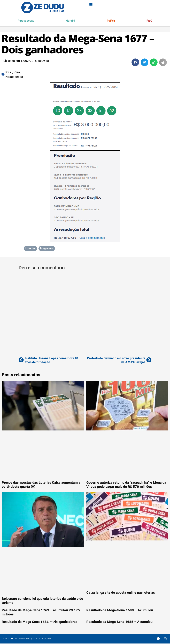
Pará (149, 21)
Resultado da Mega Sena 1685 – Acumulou (119, 622)
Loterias (30, 249)
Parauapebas (26, 21)
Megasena (47, 249)
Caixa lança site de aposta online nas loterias (121, 593)
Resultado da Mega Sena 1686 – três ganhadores (39, 622)
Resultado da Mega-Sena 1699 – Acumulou (120, 611)
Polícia (111, 21)
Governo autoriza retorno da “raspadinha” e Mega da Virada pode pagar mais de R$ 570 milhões (126, 485)
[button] (135, 63)
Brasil (9, 73)
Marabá (71, 21)
